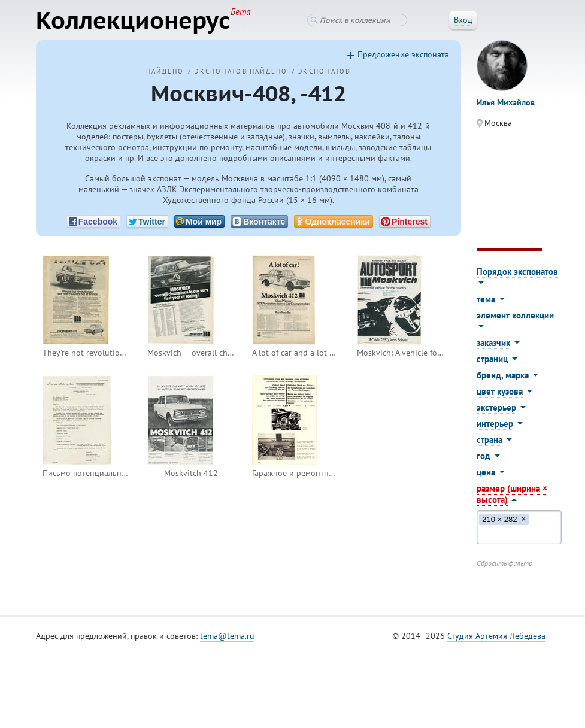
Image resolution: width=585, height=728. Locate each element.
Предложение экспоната (403, 54)
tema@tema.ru (227, 636)
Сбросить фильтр (504, 563)
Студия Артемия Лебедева (496, 636)
